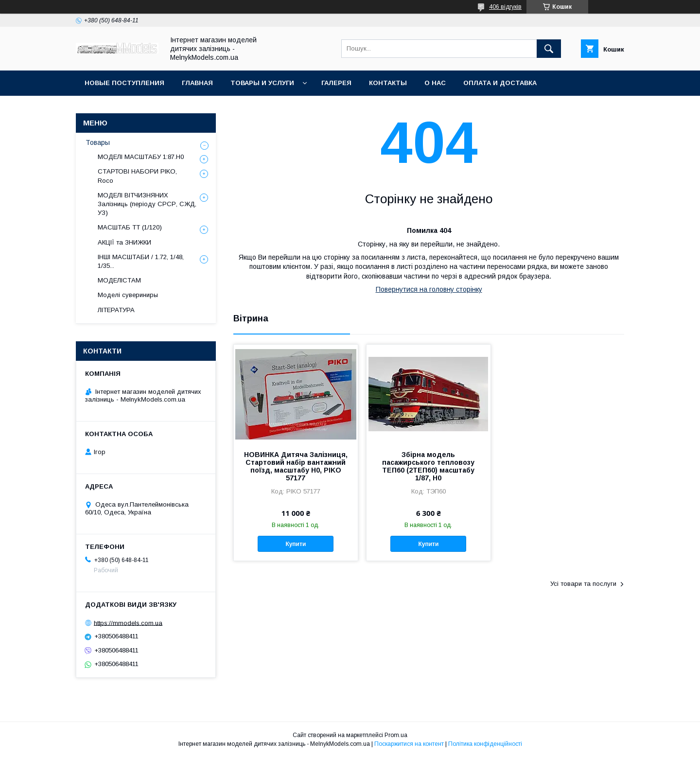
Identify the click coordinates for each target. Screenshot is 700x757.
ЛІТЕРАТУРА (116, 310)
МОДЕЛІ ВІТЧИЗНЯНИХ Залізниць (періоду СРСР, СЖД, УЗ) (147, 204)
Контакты (388, 83)
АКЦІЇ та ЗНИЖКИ (124, 242)
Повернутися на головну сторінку (429, 289)
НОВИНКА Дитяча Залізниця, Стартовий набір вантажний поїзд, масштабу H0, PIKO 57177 (296, 466)
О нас (435, 83)
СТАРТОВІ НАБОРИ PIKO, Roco (137, 176)
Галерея (336, 83)
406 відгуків (505, 7)
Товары (98, 142)
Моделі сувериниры (128, 295)
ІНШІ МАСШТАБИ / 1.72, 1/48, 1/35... (141, 261)
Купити (296, 544)
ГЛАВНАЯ (197, 83)
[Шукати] (549, 49)
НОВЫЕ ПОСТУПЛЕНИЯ (124, 83)
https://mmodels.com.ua (128, 623)
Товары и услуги (262, 83)
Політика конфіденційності (485, 744)
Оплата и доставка (500, 83)
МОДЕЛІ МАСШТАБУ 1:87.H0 (141, 157)
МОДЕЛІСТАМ (119, 280)
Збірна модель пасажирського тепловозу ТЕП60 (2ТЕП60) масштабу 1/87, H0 (428, 466)
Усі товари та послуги (583, 584)
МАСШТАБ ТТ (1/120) (130, 227)
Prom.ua (396, 735)
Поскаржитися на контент (409, 744)
